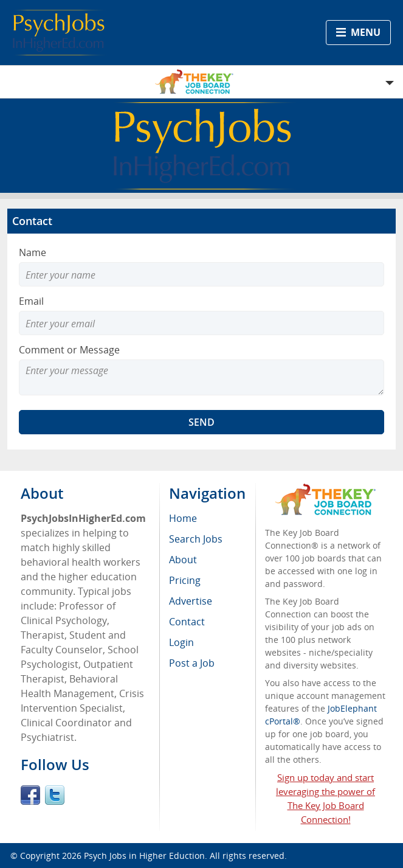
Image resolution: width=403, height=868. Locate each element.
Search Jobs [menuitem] (196, 539)
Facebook (30, 795)
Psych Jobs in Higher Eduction (144, 856)
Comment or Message (69, 350)
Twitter (55, 795)
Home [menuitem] (183, 518)
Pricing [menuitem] (185, 580)
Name (33, 252)
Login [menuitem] (181, 642)
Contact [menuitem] (187, 622)
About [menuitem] (183, 560)
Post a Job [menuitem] (192, 663)
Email (31, 301)
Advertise (191, 601)
